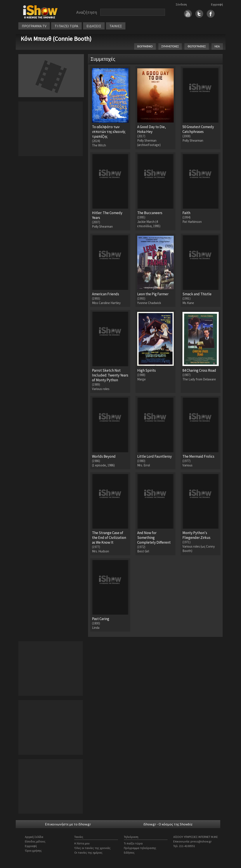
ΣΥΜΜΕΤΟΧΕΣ (170, 46)
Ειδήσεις (129, 853)
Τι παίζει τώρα (133, 843)
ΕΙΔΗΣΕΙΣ (94, 26)
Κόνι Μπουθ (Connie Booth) (56, 39)
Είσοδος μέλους (35, 841)
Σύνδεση (181, 4)
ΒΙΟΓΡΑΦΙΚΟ (145, 46)
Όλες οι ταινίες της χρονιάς (92, 848)
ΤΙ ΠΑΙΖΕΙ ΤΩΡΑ (66, 26)
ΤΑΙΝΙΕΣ (116, 26)
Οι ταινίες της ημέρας (88, 853)
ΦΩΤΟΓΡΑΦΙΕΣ (197, 46)
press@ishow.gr (201, 841)
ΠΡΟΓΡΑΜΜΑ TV (34, 26)
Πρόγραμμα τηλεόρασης (140, 848)
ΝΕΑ (217, 46)
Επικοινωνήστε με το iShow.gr (68, 824)
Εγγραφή (217, 4)
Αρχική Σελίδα (34, 837)
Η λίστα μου (82, 843)
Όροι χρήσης (33, 851)
